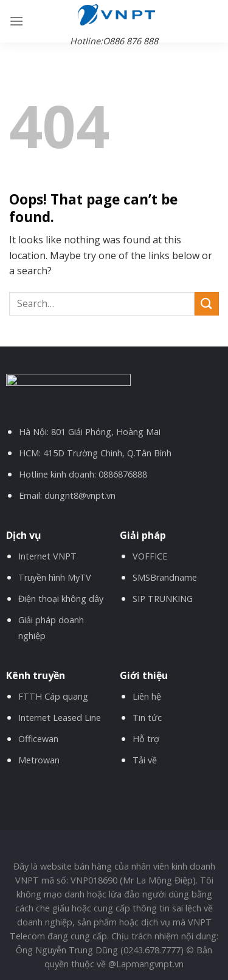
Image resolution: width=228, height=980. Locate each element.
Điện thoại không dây (61, 599)
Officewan (38, 739)
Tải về (145, 760)
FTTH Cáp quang (53, 696)
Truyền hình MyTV (55, 577)
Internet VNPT (47, 556)
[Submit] (207, 304)
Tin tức (147, 718)
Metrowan (39, 760)
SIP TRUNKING (163, 599)
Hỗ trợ (146, 739)
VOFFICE (150, 556)
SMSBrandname (165, 577)
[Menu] (16, 21)
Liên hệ (147, 696)
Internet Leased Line (60, 718)
